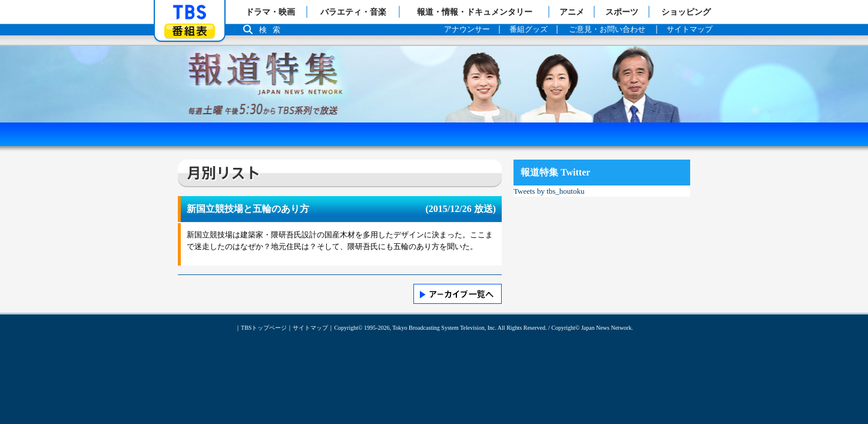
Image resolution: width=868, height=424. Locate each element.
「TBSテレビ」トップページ (190, 12)
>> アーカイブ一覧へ (458, 294)
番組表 (190, 31)
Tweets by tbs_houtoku (549, 191)
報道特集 (434, 52)
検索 (273, 30)
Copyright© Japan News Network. (592, 328)
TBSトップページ (264, 328)
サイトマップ (310, 328)
